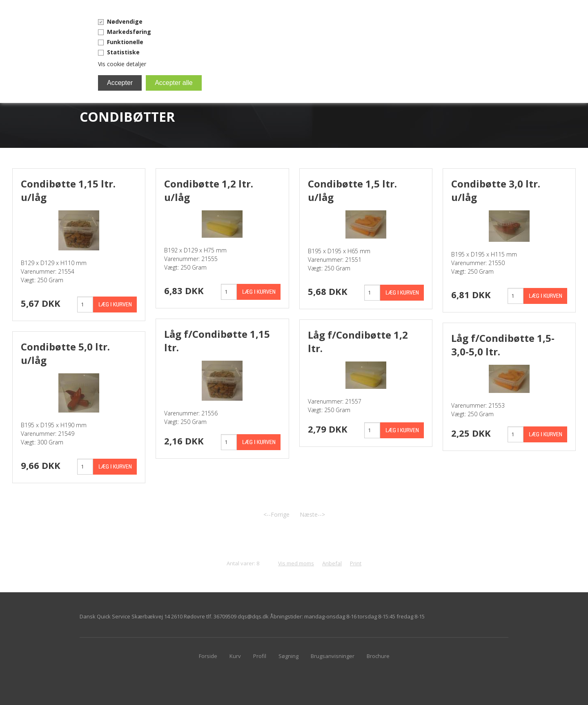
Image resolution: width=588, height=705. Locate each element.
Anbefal (332, 563)
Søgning (288, 656)
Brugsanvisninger (333, 656)
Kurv (235, 656)
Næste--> (312, 514)
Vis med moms (296, 563)
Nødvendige (125, 21)
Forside (208, 656)
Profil (260, 656)
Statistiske (123, 52)
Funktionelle (125, 42)
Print (356, 563)
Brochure (378, 656)
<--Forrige (276, 514)
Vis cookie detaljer (122, 64)
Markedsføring (129, 32)
